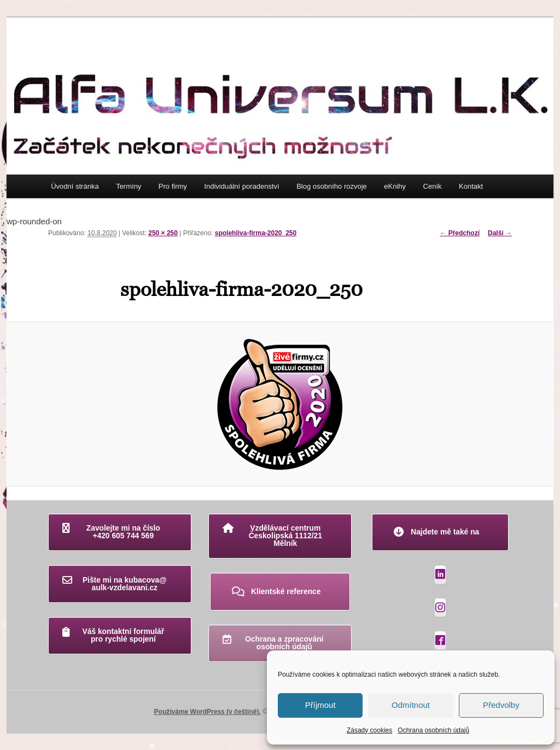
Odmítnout (411, 705)
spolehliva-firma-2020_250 (256, 233)
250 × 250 (163, 233)
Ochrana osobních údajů (433, 730)
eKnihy (395, 186)
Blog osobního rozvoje (332, 186)
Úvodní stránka (75, 186)
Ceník (433, 186)
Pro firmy (173, 186)
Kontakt (471, 186)
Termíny (129, 186)
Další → (500, 233)
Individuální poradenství (241, 186)
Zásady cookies (369, 730)
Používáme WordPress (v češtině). (208, 712)
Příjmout (320, 705)
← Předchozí (460, 233)
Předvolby (501, 705)
